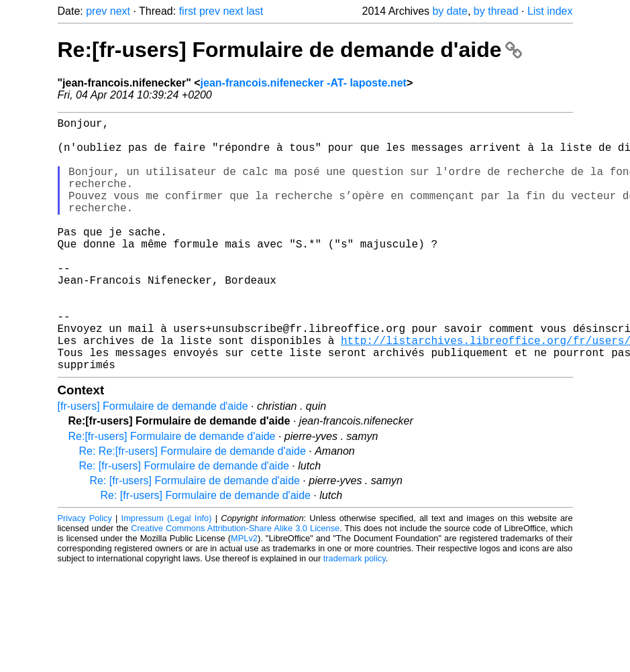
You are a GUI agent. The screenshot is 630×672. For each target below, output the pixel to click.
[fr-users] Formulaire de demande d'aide (153, 462)
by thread (496, 11)
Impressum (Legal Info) (167, 574)
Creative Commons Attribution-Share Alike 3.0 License (235, 584)
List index (550, 11)
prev (96, 11)
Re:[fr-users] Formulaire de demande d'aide (290, 50)
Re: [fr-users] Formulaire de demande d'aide (184, 522)
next (120, 11)
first (188, 11)
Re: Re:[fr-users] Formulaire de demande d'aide (193, 507)
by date (450, 11)
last (255, 11)
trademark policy (355, 615)
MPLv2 (244, 595)
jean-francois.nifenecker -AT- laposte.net (304, 83)
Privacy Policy (85, 574)
